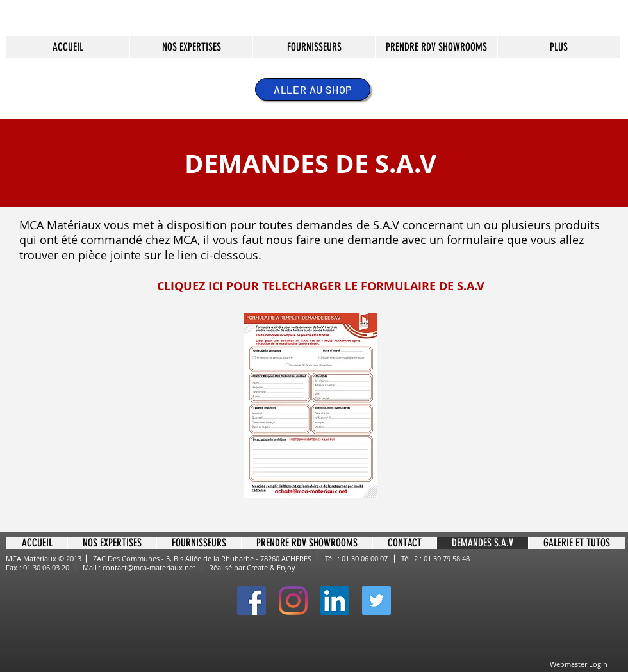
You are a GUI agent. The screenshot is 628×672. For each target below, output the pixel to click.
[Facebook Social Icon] (252, 601)
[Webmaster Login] (579, 664)
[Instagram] (293, 601)
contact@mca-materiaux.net (149, 567)
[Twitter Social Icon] (376, 601)
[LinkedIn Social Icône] (335, 601)
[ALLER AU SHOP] (313, 89)
